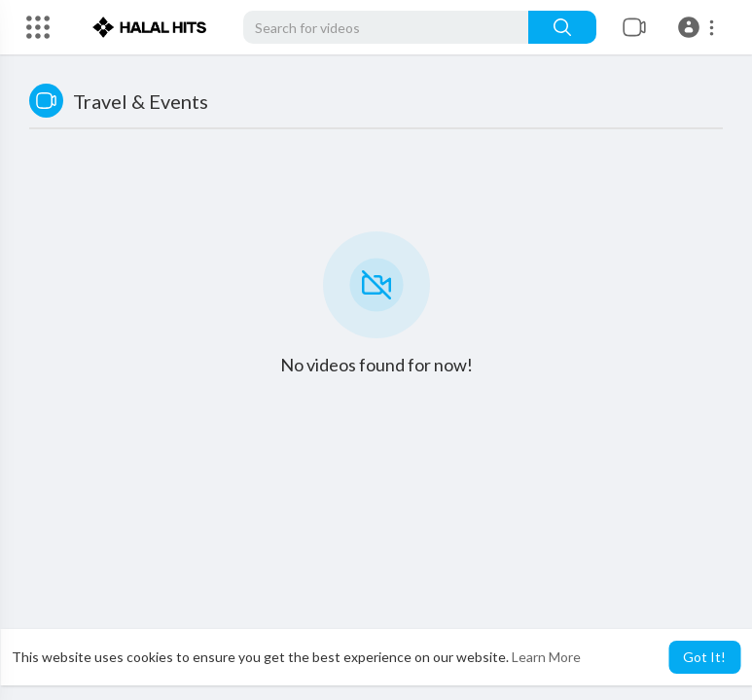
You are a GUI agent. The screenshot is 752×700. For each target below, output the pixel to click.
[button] (699, 27)
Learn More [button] (546, 657)
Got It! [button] (704, 657)
